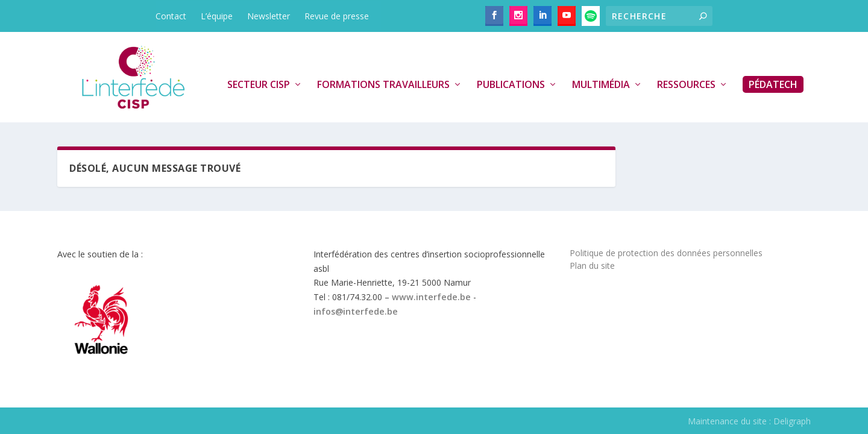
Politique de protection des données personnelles (666, 253)
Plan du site (592, 266)
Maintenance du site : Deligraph (749, 421)
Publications (511, 85)
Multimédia (601, 85)
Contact (171, 16)
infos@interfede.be (356, 311)
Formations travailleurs (383, 85)
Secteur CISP (259, 85)
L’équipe (217, 16)
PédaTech (773, 84)
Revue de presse (337, 16)
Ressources (686, 85)
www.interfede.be (431, 297)
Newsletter (269, 16)
